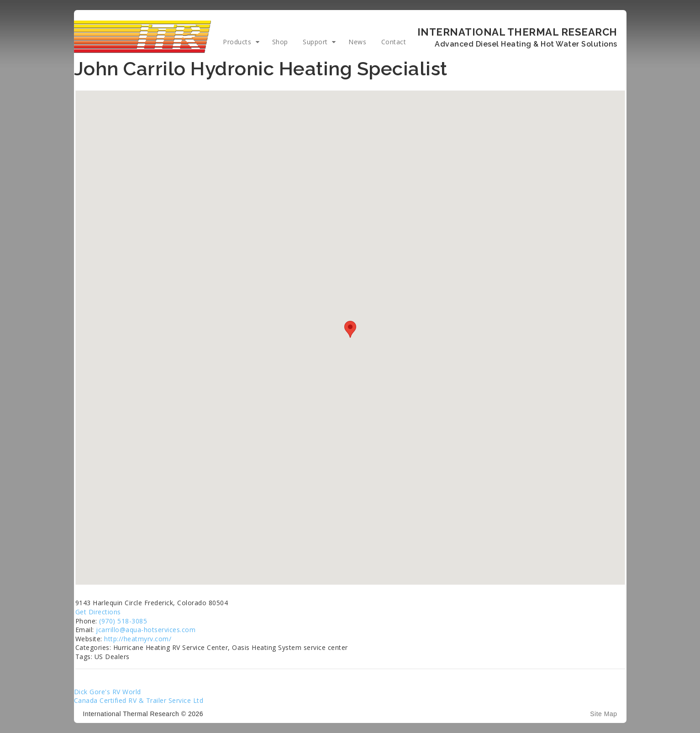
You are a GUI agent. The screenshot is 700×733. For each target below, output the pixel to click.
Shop (280, 42)
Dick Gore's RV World (108, 692)
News (357, 42)
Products (237, 42)
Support (315, 42)
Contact (394, 42)
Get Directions (98, 612)
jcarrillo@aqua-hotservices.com (146, 630)
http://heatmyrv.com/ (138, 639)
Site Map (603, 714)
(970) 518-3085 (123, 621)
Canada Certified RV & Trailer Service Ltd (139, 700)
